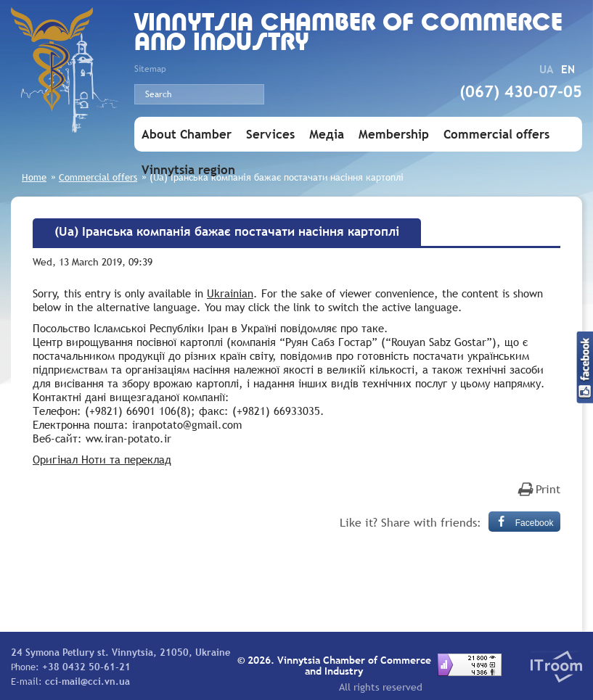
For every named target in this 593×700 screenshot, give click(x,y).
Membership (394, 135)
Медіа (327, 135)
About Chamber (187, 135)
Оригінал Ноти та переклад (102, 459)
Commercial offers (496, 135)
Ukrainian (230, 293)
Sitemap (150, 69)
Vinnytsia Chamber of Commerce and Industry (348, 34)
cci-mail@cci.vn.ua (87, 681)
